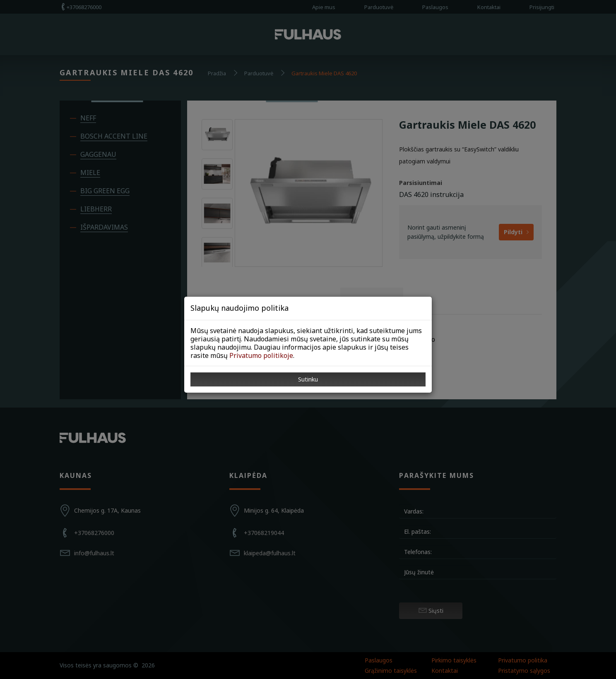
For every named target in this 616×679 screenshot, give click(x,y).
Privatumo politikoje (261, 355)
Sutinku (308, 379)
